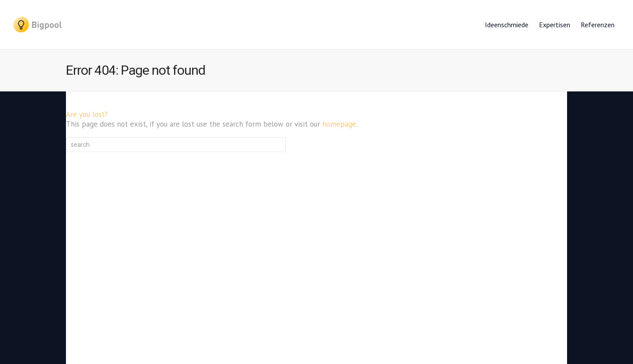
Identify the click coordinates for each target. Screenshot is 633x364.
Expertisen (555, 25)
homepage (339, 124)
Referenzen (598, 25)
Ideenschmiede (507, 25)
